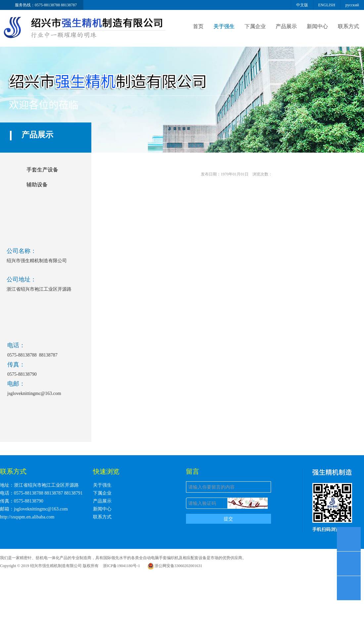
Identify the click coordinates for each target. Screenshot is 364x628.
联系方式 (348, 26)
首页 (198, 26)
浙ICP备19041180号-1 (121, 566)
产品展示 (286, 26)
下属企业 (255, 26)
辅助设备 (37, 185)
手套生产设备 (42, 170)
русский (352, 5)
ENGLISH (327, 5)
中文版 (302, 5)
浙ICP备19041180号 (227, 566)
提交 (228, 519)
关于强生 (224, 26)
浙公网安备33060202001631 (175, 566)
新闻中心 (317, 26)
